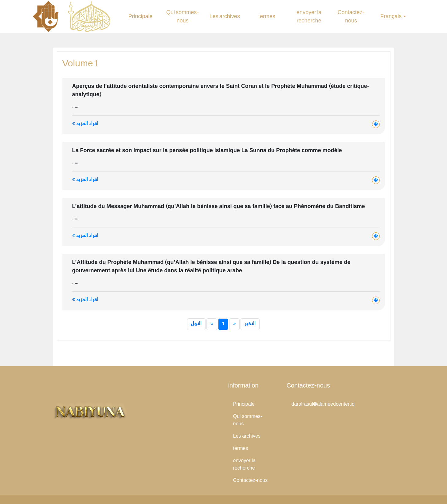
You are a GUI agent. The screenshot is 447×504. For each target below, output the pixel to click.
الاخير (250, 324)
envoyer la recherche (309, 17)
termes (267, 16)
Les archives (225, 16)
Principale (141, 16)
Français (391, 16)
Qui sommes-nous (182, 17)
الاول (196, 324)
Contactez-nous (351, 17)
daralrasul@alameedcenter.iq (323, 405)
